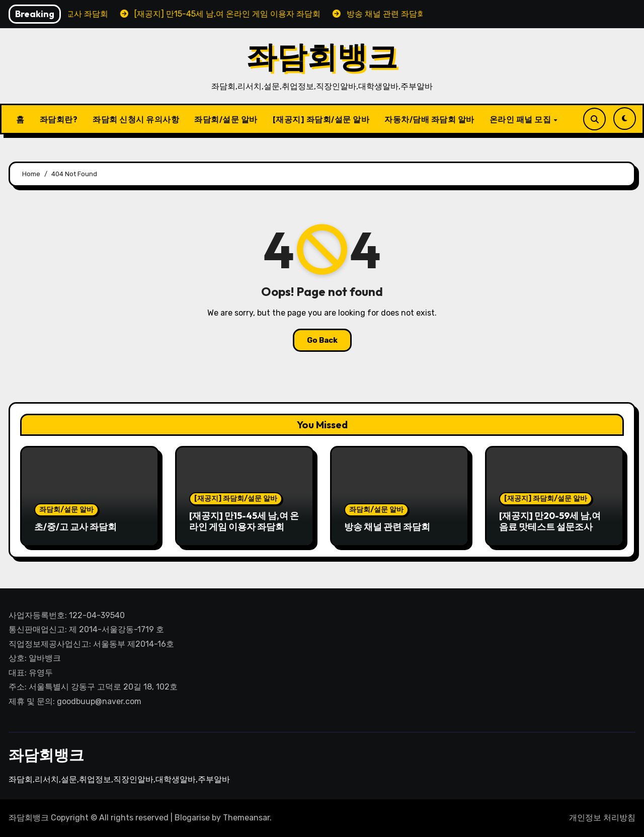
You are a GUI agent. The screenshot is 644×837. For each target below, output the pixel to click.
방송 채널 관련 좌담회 (387, 527)
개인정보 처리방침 (602, 818)
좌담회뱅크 (322, 56)
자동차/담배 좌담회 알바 (429, 119)
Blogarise (192, 818)
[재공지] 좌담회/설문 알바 (321, 119)
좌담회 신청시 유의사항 (136, 119)
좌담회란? (59, 119)
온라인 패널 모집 (521, 119)
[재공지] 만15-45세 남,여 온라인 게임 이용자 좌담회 (244, 521)
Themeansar (246, 818)
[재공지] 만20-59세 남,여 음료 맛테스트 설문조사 (550, 521)
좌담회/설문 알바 (226, 119)
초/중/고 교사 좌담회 (75, 527)
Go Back (322, 340)
